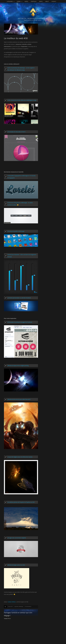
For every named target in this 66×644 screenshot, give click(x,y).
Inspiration (17, 606)
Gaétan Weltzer (12, 602)
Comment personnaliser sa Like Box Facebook (19, 298)
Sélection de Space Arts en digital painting (18, 366)
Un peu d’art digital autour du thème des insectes (20, 457)
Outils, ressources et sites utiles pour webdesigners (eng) (22, 100)
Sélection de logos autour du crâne (16, 565)
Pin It (9, 619)
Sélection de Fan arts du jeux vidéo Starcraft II (19, 399)
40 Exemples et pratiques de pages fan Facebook (20, 322)
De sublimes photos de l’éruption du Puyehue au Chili (21, 502)
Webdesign (21, 606)
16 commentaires (28, 606)
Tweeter (6, 619)
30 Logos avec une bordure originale (17, 538)
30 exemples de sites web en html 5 (16, 132)
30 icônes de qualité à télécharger (16, 231)
